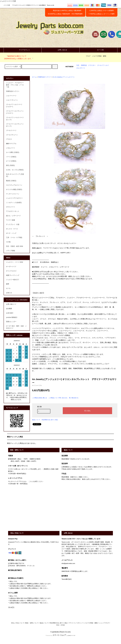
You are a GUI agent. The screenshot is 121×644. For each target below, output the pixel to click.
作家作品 (84, 65)
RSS (58, 625)
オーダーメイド (11, 267)
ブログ (88, 56)
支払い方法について (18, 623)
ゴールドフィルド (103, 65)
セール (8, 288)
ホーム (34, 77)
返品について (36, 420)
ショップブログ (104, 623)
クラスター (92, 65)
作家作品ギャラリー (45, 77)
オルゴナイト (81, 68)
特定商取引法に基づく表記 (50, 420)
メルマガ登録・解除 (99, 56)
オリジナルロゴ (11, 271)
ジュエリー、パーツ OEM (14, 262)
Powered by (60, 635)
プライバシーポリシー (76, 623)
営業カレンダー (11, 322)
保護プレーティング (13, 275)
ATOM (63, 625)
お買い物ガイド (11, 304)
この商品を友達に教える (40, 398)
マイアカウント (23, 50)
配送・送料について (32, 623)
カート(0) (98, 50)
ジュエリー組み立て (13, 280)
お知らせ (9, 293)
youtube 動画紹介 (12, 317)
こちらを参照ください (36, 481)
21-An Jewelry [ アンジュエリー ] (63, 77)
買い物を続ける (74, 398)
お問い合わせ (60, 50)
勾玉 (78, 65)
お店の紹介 (10, 313)
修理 (8, 284)
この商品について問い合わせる (58, 398)
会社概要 (9, 309)
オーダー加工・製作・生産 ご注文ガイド (16, 327)
